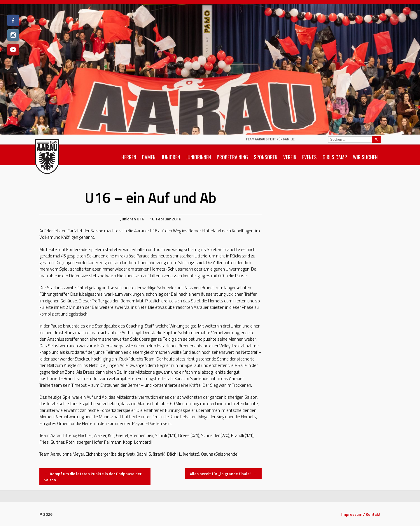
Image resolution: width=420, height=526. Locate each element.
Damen (149, 157)
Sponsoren (266, 157)
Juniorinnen (198, 157)
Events (309, 157)
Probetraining (232, 157)
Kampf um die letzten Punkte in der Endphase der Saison (93, 477)
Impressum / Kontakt (361, 514)
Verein (290, 157)
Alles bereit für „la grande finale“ (224, 474)
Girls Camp (335, 157)
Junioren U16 (132, 219)
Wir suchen (365, 157)
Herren (129, 157)
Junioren (171, 157)
